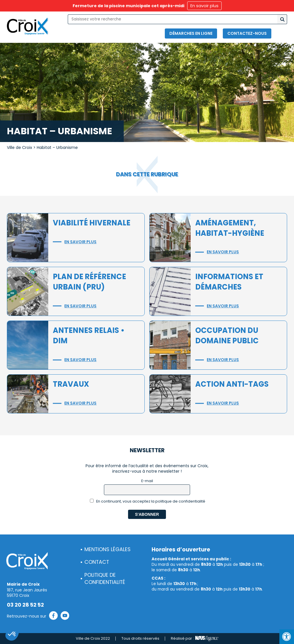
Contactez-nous (247, 33)
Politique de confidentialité (105, 579)
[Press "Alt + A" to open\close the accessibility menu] (287, 637)
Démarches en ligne (191, 33)
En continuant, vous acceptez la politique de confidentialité (148, 501)
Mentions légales (108, 549)
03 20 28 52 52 (25, 605)
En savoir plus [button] (204, 6)
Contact (97, 562)
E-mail (147, 481)
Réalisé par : (195, 639)
